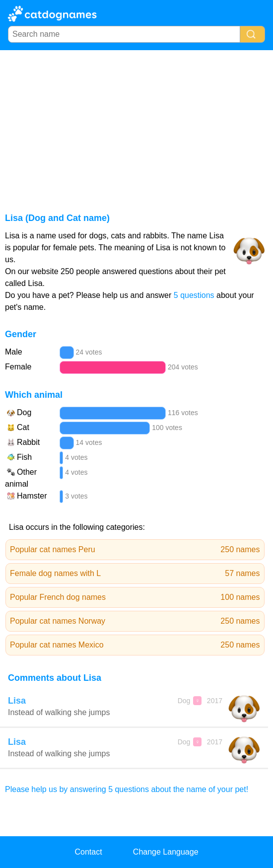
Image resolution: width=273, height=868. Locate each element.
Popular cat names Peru (135, 550)
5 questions (194, 295)
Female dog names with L (135, 574)
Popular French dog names (135, 597)
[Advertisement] (136, 125)
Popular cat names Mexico (135, 645)
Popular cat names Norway (135, 621)
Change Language (166, 852)
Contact (88, 852)
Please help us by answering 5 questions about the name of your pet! (127, 789)
